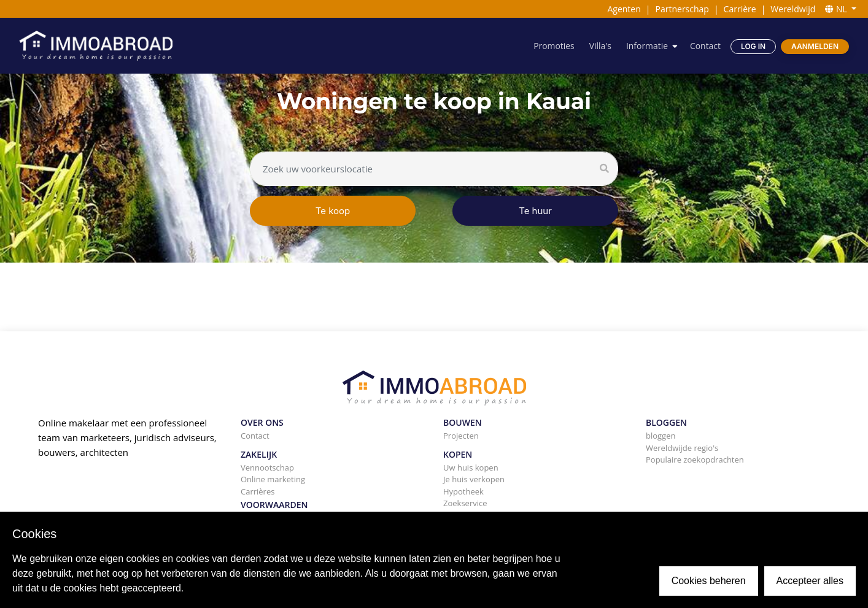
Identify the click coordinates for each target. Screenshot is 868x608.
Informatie (646, 46)
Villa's (600, 46)
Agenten (624, 9)
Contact (705, 46)
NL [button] (837, 9)
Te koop (333, 211)
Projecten (461, 436)
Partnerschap (682, 9)
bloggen (661, 436)
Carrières (258, 491)
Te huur (535, 211)
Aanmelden (815, 46)
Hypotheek (463, 491)
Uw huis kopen (471, 468)
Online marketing (273, 479)
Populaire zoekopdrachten (695, 460)
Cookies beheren (709, 581)
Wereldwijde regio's (682, 448)
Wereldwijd (793, 9)
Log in (753, 46)
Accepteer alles (810, 581)
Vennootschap (267, 468)
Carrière (740, 9)
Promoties (553, 46)
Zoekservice (465, 503)
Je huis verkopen (474, 479)
